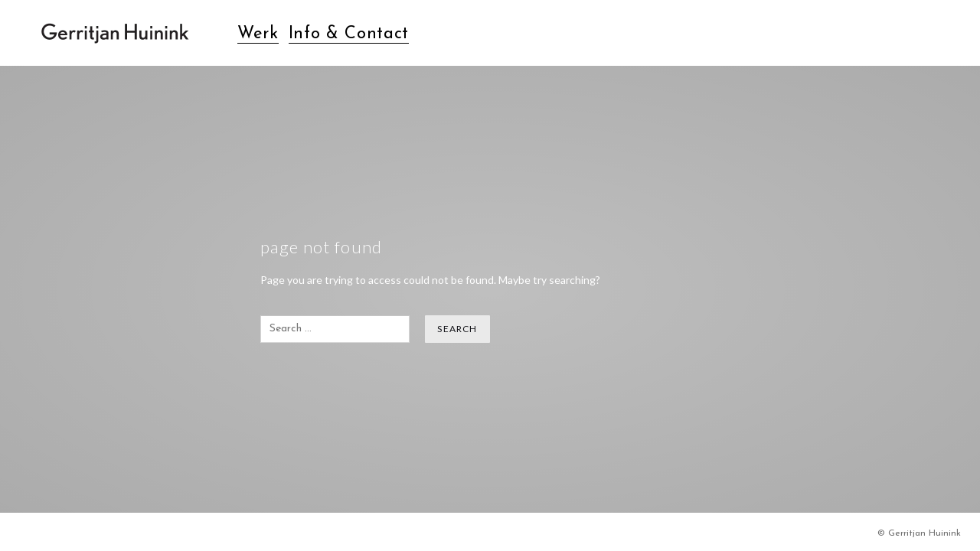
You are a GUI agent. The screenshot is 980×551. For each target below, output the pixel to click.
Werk (258, 34)
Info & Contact (349, 34)
